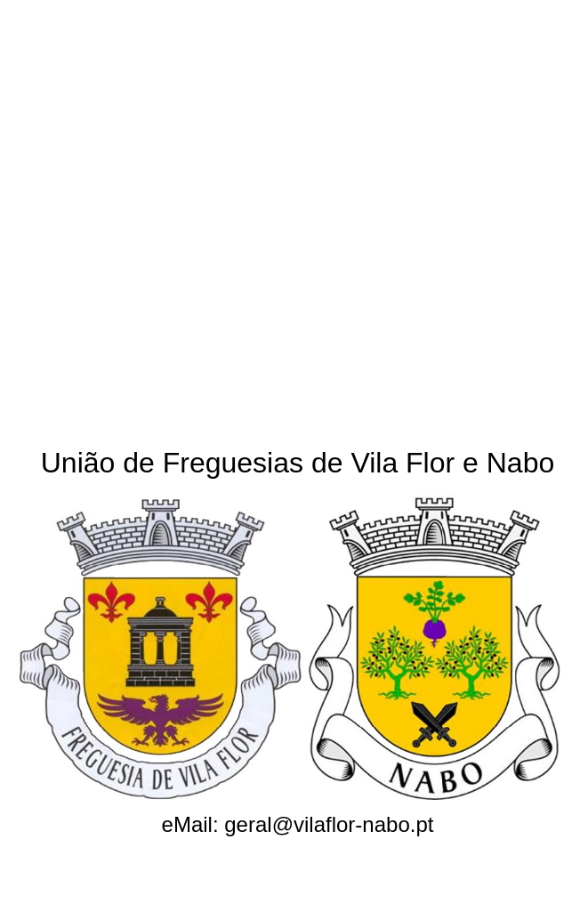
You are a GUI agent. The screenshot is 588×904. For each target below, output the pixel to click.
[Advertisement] (214, 216)
